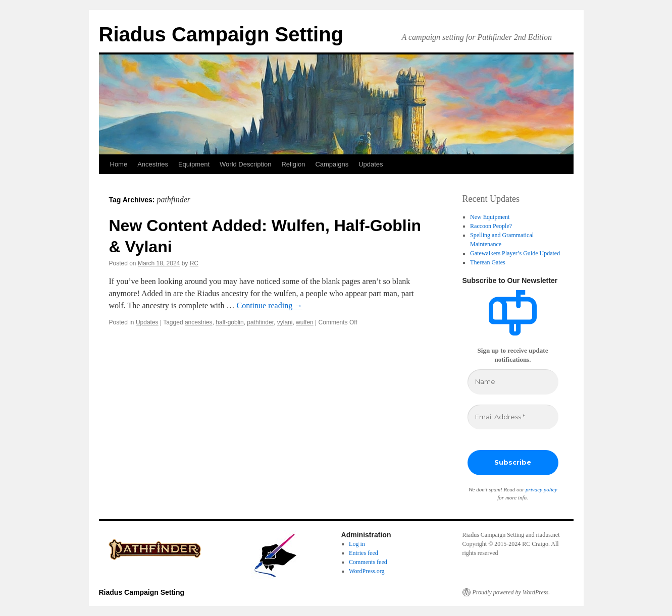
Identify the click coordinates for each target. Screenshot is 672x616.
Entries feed (364, 553)
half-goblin (229, 322)
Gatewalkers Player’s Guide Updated (515, 253)
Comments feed (368, 562)
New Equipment (490, 217)
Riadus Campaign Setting (221, 34)
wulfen (305, 322)
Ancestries (153, 164)
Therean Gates (488, 262)
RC (194, 263)
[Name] (513, 382)
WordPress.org (367, 571)
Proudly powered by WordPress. (511, 592)
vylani (285, 322)
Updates (371, 164)
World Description (245, 164)
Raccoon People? (491, 226)
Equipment (194, 164)
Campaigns (332, 164)
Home (119, 164)
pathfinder (260, 322)
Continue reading (269, 305)
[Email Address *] (513, 417)
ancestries (199, 322)
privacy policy (541, 489)
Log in (357, 544)
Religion (293, 164)
